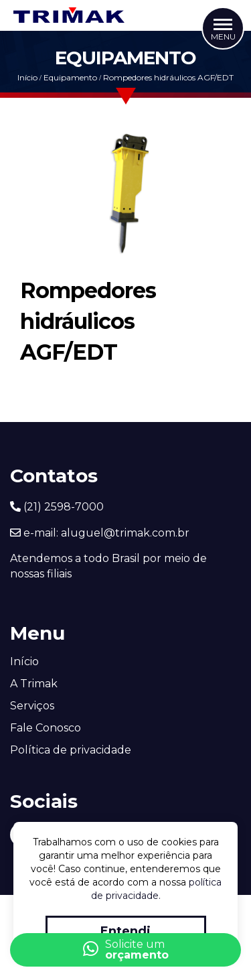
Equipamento (70, 77)
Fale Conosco (46, 728)
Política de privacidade (71, 750)
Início (27, 77)
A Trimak (34, 684)
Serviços (32, 706)
